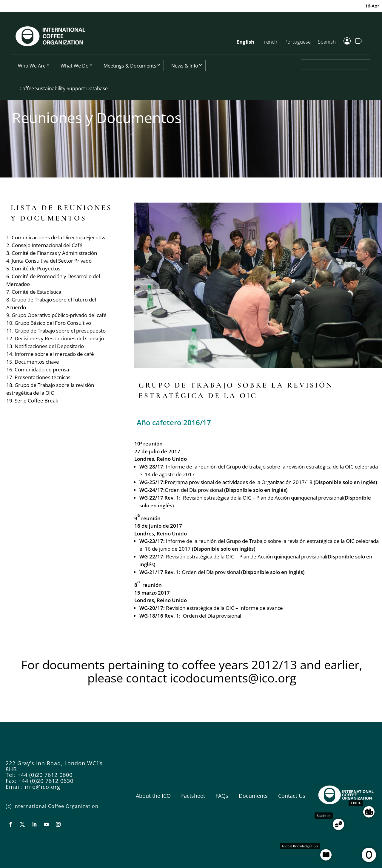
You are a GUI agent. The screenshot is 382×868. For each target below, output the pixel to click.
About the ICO (153, 796)
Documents (253, 796)
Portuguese (298, 42)
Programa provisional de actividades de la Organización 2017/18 (239, 482)
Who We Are (32, 66)
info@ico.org (43, 787)
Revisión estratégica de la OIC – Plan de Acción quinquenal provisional (263, 498)
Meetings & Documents (130, 66)
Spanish (327, 42)
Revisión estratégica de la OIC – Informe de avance (224, 608)
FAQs (222, 796)
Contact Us (292, 796)
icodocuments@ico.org (233, 678)
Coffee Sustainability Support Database (64, 88)
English (245, 42)
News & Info (185, 66)
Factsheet (193, 796)
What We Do (75, 66)
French (269, 42)
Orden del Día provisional (194, 490)
